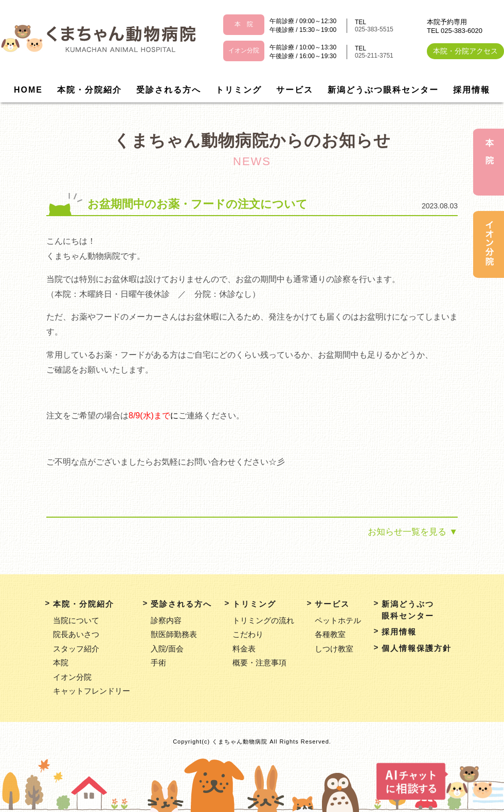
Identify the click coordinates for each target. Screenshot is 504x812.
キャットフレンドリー (92, 691)
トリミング (239, 90)
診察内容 (166, 620)
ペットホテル (338, 620)
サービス (295, 90)
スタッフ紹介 (76, 649)
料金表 (244, 649)
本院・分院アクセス (465, 51)
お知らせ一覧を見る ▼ (413, 532)
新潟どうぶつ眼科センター (383, 90)
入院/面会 (167, 649)
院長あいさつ (76, 634)
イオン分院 (72, 677)
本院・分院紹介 (89, 90)
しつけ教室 (334, 649)
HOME (28, 90)
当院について (76, 620)
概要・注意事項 (259, 663)
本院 (61, 663)
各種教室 (330, 634)
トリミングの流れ (263, 620)
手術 (158, 663)
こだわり (248, 634)
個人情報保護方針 (417, 648)
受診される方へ (169, 90)
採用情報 (472, 90)
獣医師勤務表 (174, 634)
